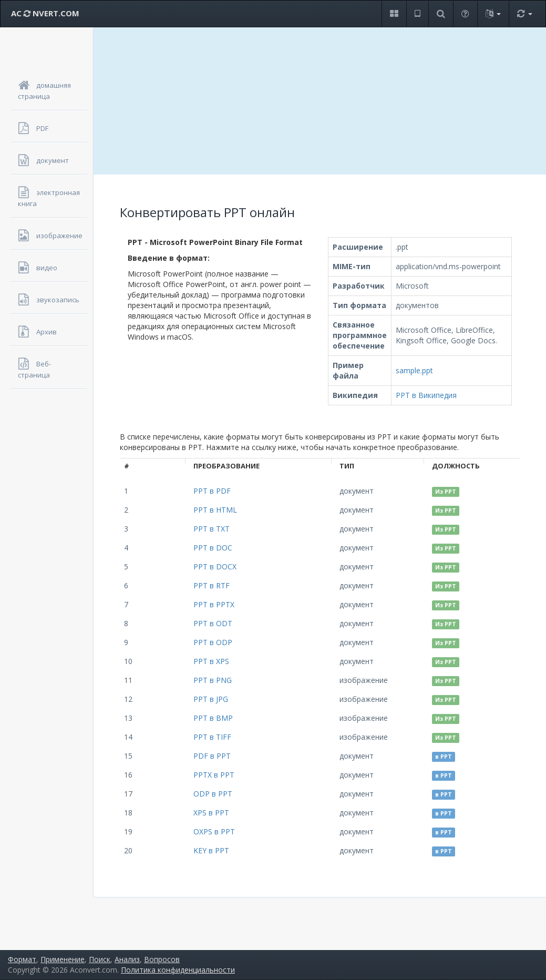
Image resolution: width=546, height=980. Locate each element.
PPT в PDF (212, 491)
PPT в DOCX (215, 566)
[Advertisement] (320, 101)
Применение (63, 959)
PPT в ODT (213, 623)
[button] (394, 14)
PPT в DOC (213, 548)
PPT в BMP (213, 718)
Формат (22, 959)
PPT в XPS (211, 661)
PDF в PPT (212, 756)
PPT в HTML (215, 510)
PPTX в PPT (214, 775)
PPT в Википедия (426, 395)
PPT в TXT (212, 529)
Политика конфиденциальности (178, 970)
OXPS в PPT (214, 831)
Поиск (100, 959)
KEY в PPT (211, 850)
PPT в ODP (213, 642)
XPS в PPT (211, 813)
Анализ (127, 959)
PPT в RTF (212, 585)
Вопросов (162, 959)
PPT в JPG (211, 699)
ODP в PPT (213, 794)
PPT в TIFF (212, 737)
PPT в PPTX (214, 604)
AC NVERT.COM (45, 13)
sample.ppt (414, 370)
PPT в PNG (213, 680)
